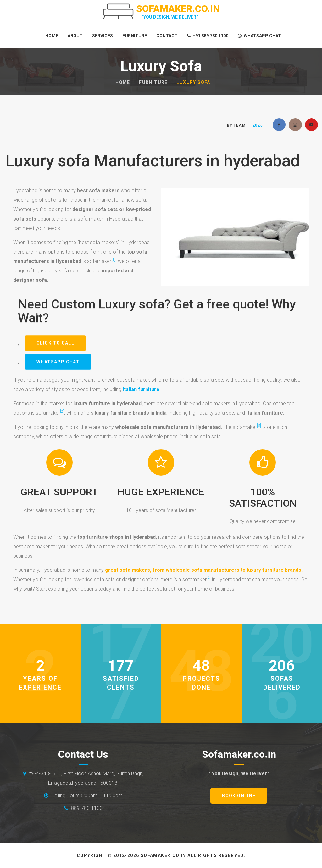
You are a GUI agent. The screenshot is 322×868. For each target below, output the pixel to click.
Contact (167, 36)
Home (52, 36)
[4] (209, 578)
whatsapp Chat (259, 36)
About (75, 36)
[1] (113, 260)
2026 (258, 125)
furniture (153, 82)
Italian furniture (141, 389)
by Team (236, 125)
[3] (259, 426)
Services (103, 36)
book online (239, 796)
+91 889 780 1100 (208, 36)
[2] (62, 412)
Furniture (135, 36)
